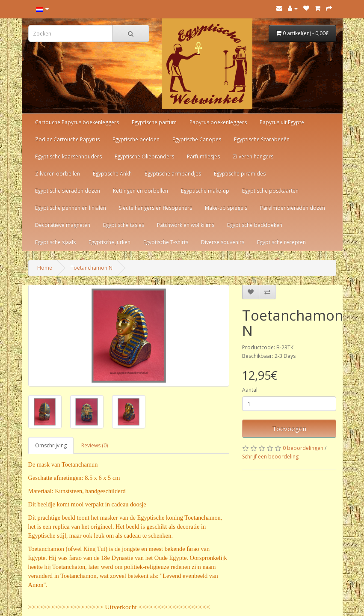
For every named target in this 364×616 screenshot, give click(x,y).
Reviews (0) (95, 445)
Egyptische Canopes (197, 139)
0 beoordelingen (303, 448)
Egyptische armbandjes (173, 174)
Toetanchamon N (92, 268)
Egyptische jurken (109, 242)
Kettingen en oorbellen (141, 191)
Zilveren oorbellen (58, 174)
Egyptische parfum (154, 122)
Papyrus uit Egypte (282, 122)
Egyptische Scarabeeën (262, 139)
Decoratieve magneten (63, 225)
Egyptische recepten (281, 242)
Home (45, 268)
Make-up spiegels (226, 208)
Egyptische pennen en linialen (71, 208)
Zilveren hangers (253, 156)
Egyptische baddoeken (255, 225)
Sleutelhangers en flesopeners (155, 208)
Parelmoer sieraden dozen (293, 208)
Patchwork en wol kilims (186, 225)
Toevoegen (289, 429)
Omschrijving (51, 445)
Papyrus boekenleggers (218, 122)
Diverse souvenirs (223, 242)
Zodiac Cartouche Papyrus (67, 139)
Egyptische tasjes (124, 225)
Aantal (250, 390)
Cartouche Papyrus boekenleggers (77, 122)
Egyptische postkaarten (270, 191)
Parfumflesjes (203, 156)
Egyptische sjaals (55, 242)
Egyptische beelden (136, 139)
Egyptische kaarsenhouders (68, 156)
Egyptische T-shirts (166, 242)
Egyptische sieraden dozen (68, 191)
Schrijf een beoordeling (270, 457)
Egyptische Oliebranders (144, 156)
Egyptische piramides (240, 174)
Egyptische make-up (205, 191)
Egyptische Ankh (112, 174)
